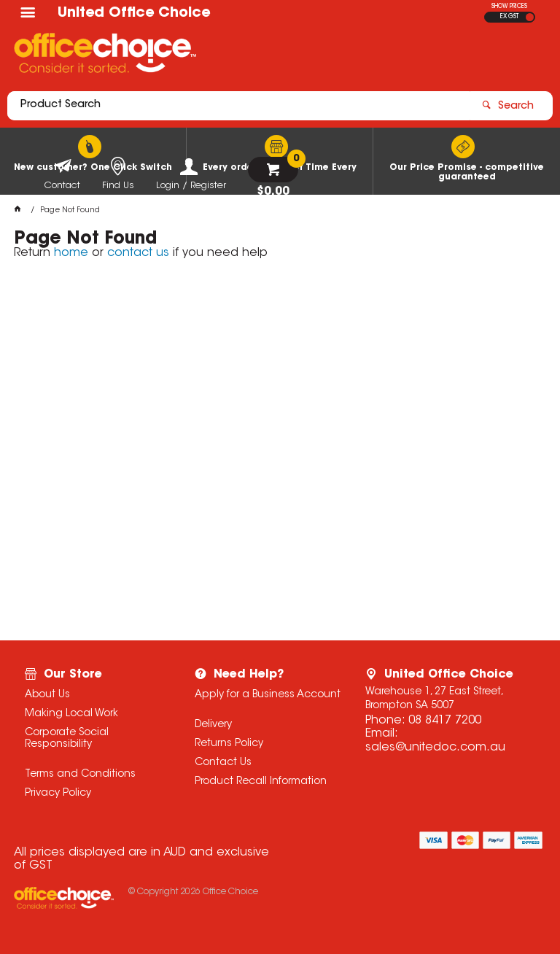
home (71, 253)
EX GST (509, 17)
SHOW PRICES (509, 7)
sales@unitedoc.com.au (435, 748)
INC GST (530, 17)
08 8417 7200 (445, 721)
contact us (138, 253)
